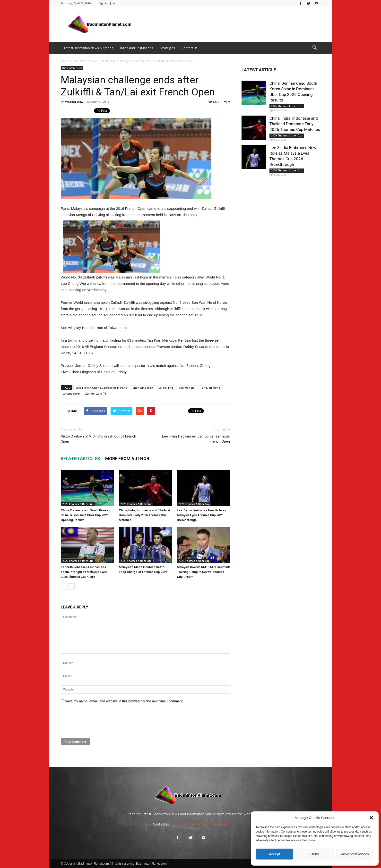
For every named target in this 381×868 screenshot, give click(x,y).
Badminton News (72, 68)
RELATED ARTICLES (80, 459)
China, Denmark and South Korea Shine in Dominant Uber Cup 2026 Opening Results (85, 515)
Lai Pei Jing (166, 388)
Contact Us (190, 48)
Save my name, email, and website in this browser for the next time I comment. (124, 701)
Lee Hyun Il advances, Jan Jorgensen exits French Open (196, 439)
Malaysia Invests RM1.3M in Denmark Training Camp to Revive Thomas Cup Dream (203, 572)
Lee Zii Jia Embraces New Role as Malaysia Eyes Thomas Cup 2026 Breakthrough (201, 515)
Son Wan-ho (187, 388)
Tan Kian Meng (210, 388)
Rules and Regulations (137, 48)
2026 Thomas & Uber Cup (78, 504)
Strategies (167, 48)
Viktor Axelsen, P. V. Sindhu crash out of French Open (98, 439)
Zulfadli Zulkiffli (95, 393)
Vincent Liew (74, 102)
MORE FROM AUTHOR (127, 459)
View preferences (355, 854)
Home (65, 61)
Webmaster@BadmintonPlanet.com (200, 824)
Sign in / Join (107, 3)
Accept (275, 854)
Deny (315, 854)
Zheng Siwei (71, 393)
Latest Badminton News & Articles (89, 48)
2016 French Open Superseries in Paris (101, 388)
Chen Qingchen (143, 388)
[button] (371, 818)
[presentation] (98, 721)
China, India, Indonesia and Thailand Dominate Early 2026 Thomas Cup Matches (144, 515)
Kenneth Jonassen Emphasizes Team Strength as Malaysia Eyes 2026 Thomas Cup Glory (84, 572)
